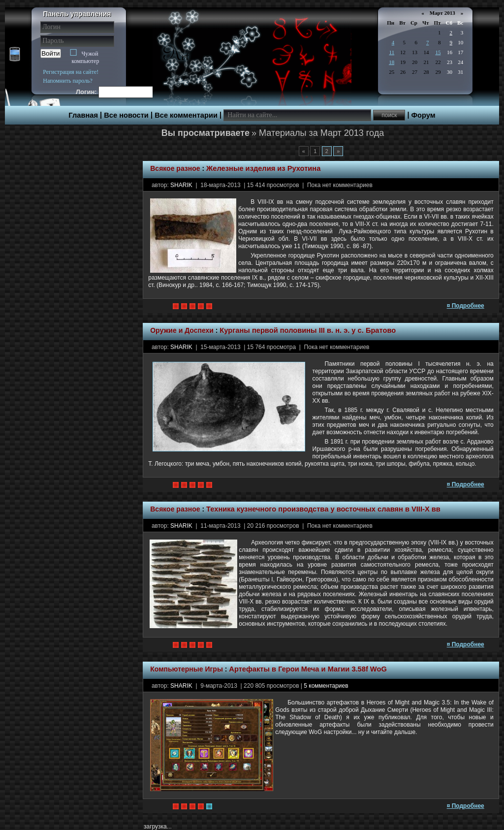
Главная (83, 115)
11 (392, 52)
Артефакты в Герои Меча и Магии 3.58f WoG (308, 669)
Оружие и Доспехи (182, 330)
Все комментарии (186, 115)
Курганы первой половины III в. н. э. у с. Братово (308, 330)
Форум (424, 115)
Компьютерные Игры (187, 669)
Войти (50, 53)
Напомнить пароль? (68, 81)
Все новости (126, 115)
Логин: (87, 92)
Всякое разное (175, 168)
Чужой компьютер (86, 57)
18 (392, 62)
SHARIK (181, 185)
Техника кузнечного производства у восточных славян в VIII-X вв (323, 509)
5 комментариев (326, 686)
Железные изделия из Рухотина (263, 168)
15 (438, 52)
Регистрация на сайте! (71, 72)
